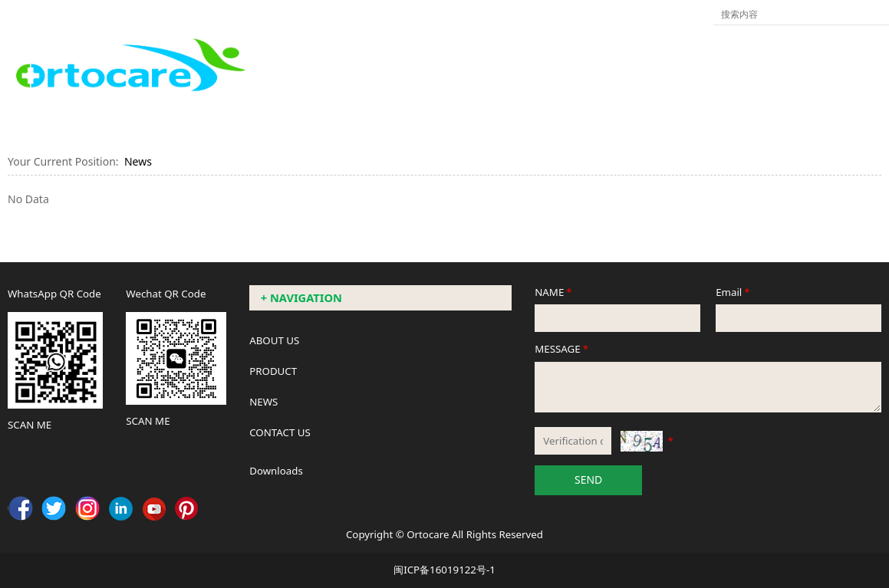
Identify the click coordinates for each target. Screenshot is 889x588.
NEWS (263, 402)
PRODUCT (273, 371)
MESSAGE (563, 349)
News (138, 161)
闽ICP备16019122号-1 (444, 570)
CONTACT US (280, 432)
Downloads (276, 471)
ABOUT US (274, 340)
